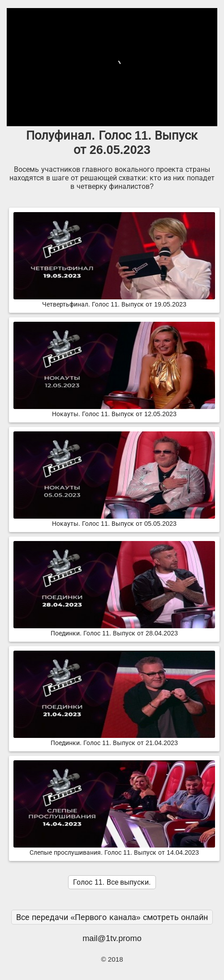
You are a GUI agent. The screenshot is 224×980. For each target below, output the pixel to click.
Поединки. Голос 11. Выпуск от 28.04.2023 (114, 630)
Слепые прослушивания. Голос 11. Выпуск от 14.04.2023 (114, 849)
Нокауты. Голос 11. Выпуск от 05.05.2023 (114, 520)
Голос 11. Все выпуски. (112, 882)
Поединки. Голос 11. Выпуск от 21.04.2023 (114, 739)
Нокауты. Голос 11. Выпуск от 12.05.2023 (114, 410)
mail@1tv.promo (112, 938)
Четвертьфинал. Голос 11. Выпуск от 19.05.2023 (114, 301)
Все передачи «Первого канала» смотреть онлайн (112, 917)
